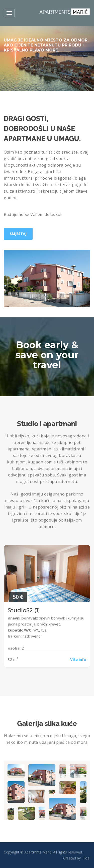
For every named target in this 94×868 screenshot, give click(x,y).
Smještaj (18, 234)
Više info (78, 659)
